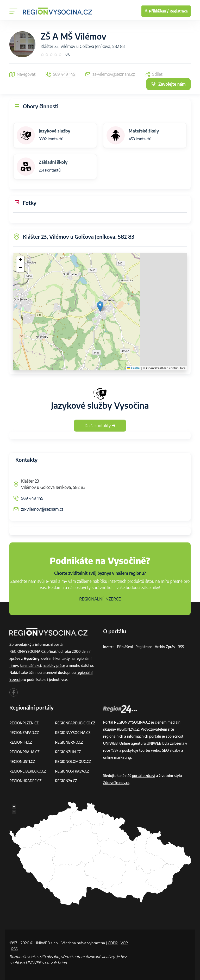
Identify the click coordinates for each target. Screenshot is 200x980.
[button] (100, 306)
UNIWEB (111, 743)
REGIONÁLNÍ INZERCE (100, 599)
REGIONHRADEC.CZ (26, 781)
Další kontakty (100, 426)
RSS (182, 647)
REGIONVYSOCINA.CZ (73, 733)
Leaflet (134, 368)
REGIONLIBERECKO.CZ (28, 771)
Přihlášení (125, 647)
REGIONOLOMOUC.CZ (74, 761)
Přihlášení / (156, 11)
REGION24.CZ (66, 781)
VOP (13, 949)
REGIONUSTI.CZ (23, 761)
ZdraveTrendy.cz (117, 783)
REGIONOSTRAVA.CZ (73, 771)
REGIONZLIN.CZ (68, 752)
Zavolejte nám (168, 84)
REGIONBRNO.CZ (70, 742)
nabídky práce (55, 665)
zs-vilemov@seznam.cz (42, 509)
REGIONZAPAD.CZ (24, 733)
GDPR (113, 943)
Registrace (179, 11)
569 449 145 (32, 498)
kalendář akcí (31, 665)
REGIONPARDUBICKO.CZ (76, 723)
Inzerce (109, 647)
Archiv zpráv (166, 647)
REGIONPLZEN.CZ (24, 723)
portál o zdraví (144, 776)
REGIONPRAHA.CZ (25, 752)
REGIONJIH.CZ (21, 742)
